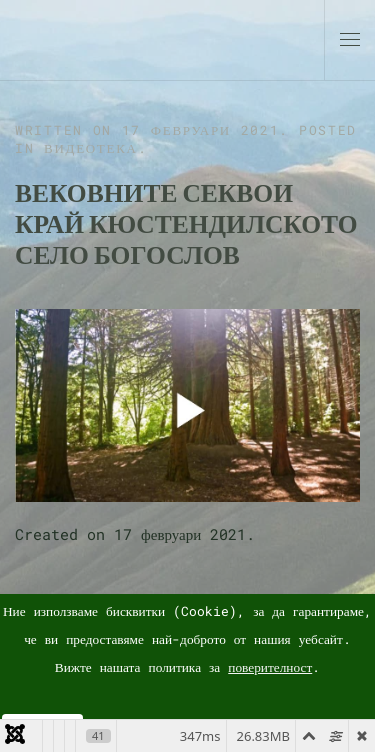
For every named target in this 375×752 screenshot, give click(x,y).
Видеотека (91, 148)
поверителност (270, 667)
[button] (350, 40)
